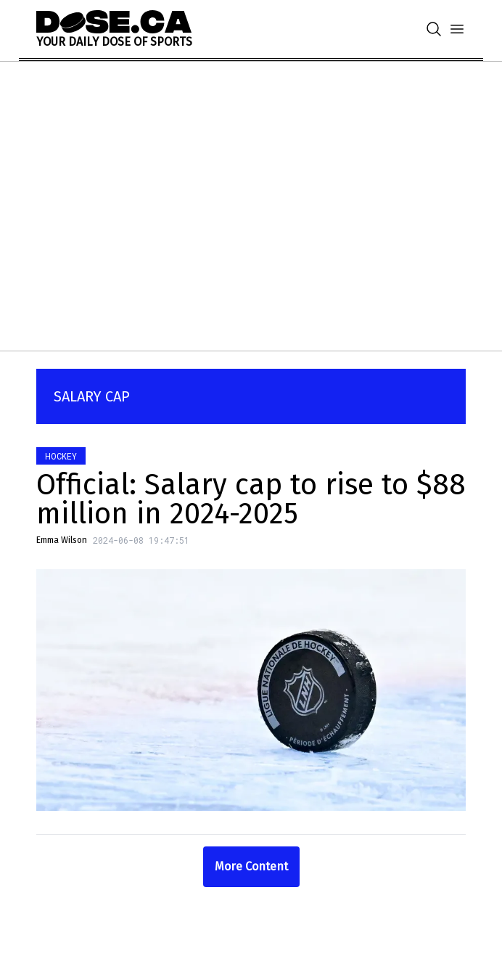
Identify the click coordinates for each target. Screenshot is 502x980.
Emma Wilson (62, 540)
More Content (251, 866)
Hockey (61, 456)
